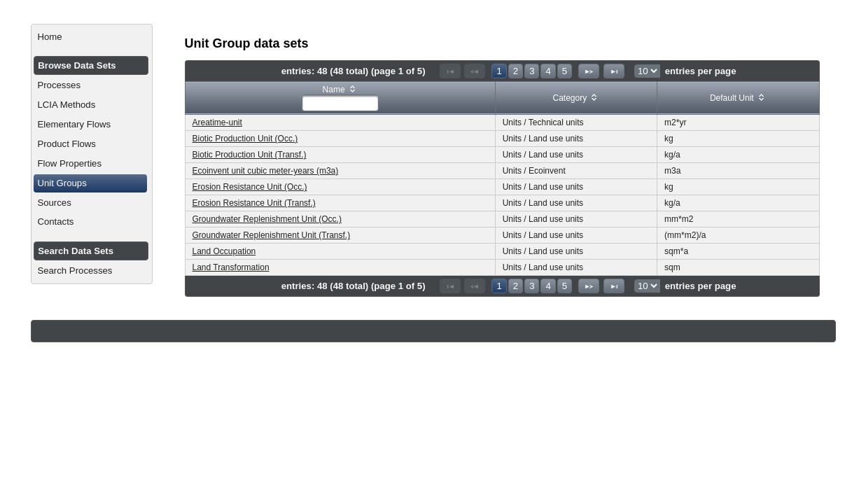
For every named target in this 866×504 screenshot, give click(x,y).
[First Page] (450, 71)
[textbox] (340, 103)
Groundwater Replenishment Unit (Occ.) (267, 219)
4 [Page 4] (548, 71)
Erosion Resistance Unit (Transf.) (254, 203)
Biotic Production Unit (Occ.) (245, 139)
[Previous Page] (475, 71)
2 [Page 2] (516, 71)
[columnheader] (340, 98)
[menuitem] (91, 37)
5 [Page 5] (565, 71)
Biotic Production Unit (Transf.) (250, 155)
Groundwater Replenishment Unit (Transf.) (272, 235)
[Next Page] (589, 71)
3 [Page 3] (532, 71)
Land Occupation (224, 251)
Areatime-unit (217, 122)
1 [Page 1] (499, 71)
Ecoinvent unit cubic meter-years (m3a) (266, 171)
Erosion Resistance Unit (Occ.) (250, 187)
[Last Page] (614, 71)
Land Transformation (231, 267)
